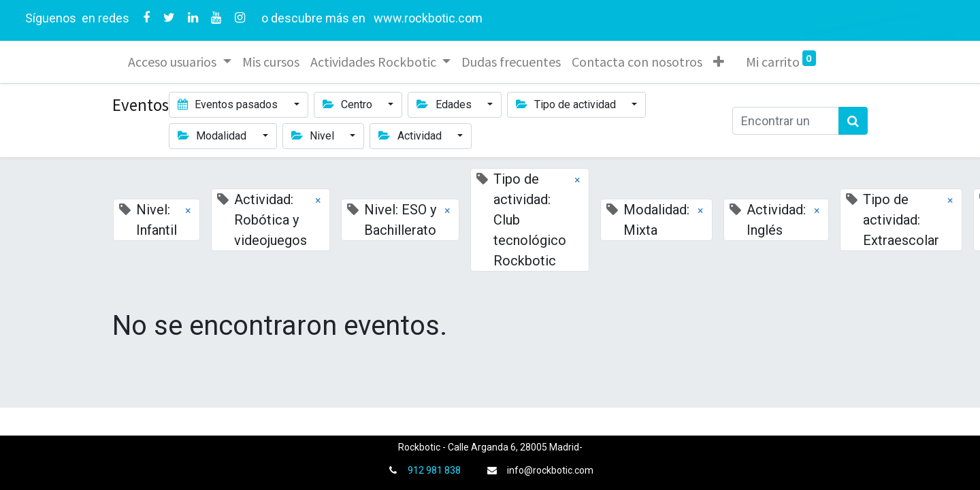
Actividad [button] (411, 136)
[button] (719, 62)
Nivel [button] (314, 136)
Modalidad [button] (213, 136)
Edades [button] (445, 104)
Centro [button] (349, 104)
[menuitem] (271, 62)
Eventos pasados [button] (229, 104)
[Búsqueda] (853, 121)
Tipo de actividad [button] (567, 104)
